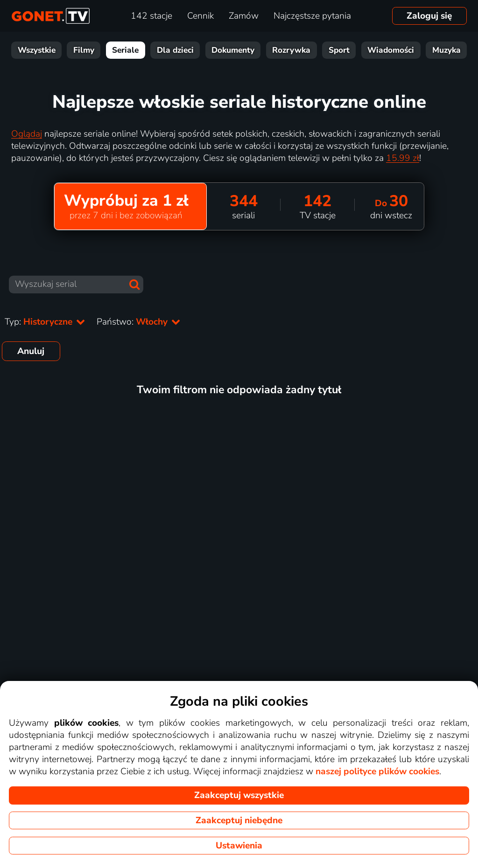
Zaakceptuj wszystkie (239, 795)
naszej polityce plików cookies (377, 771)
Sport (339, 50)
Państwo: (139, 322)
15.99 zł (403, 158)
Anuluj (31, 351)
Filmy (84, 50)
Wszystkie (37, 50)
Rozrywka (291, 50)
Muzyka (446, 50)
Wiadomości (391, 50)
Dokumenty (233, 50)
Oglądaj (27, 134)
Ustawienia (239, 846)
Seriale (125, 50)
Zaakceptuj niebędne (239, 820)
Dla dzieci (175, 50)
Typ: (45, 322)
